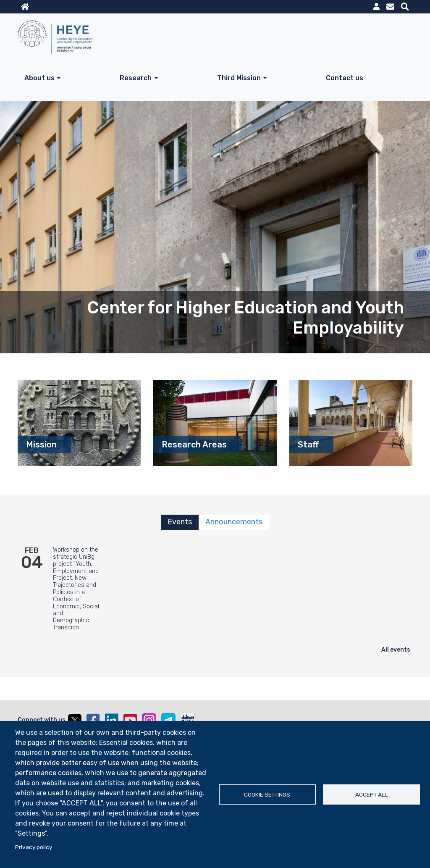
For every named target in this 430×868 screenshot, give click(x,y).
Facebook (93, 721)
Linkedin (112, 721)
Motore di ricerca (405, 7)
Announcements (234, 522)
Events (180, 522)
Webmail (390, 7)
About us (39, 78)
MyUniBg (376, 7)
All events (396, 650)
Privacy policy (34, 847)
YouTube (130, 721)
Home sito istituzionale (25, 7)
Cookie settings (267, 794)
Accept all (371, 794)
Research (136, 78)
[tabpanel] (215, 598)
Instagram (149, 720)
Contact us (345, 78)
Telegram (168, 720)
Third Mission (239, 78)
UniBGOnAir (188, 720)
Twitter (75, 721)
